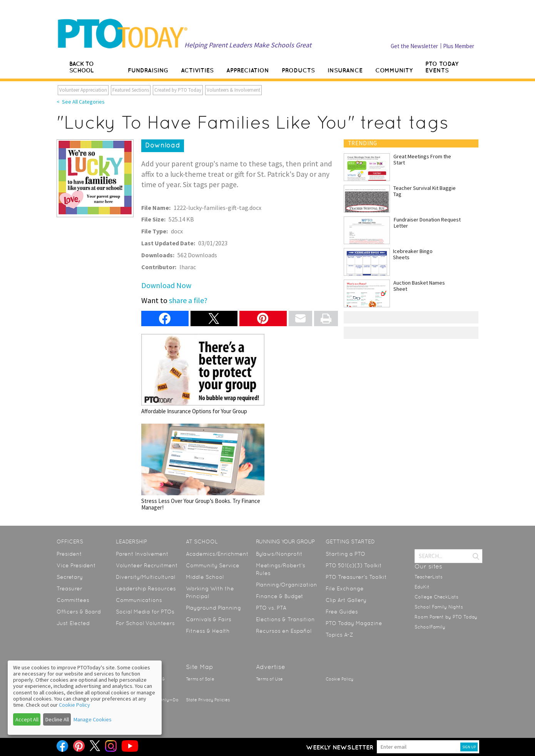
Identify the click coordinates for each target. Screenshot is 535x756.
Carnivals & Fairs (209, 619)
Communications (139, 600)
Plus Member (459, 46)
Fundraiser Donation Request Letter (427, 223)
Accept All (27, 719)
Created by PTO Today (178, 90)
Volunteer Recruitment (147, 565)
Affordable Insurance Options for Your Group (203, 374)
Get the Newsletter (414, 46)
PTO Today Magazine (354, 623)
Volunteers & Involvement (233, 90)
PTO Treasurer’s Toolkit (356, 577)
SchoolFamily (430, 627)
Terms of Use (269, 679)
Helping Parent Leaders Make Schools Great (248, 45)
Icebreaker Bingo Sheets (413, 254)
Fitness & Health (208, 631)
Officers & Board (79, 612)
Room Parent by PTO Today (446, 617)
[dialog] (85, 698)
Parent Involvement (142, 554)
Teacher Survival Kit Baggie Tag (425, 191)
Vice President (76, 565)
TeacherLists (429, 577)
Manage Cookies (93, 719)
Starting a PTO (345, 554)
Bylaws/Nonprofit (279, 554)
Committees (73, 600)
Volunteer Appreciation (83, 90)
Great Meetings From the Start (422, 159)
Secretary (70, 577)
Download (163, 145)
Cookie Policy (339, 679)
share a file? (188, 300)
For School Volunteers (145, 623)
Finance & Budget (280, 596)
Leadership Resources (146, 588)
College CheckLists (436, 597)
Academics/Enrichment (217, 554)
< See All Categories (81, 102)
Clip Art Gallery (346, 600)
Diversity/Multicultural (145, 577)
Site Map (200, 667)
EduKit (422, 587)
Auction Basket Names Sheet (419, 286)
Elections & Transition (285, 619)
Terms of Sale (200, 679)
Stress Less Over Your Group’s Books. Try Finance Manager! (203, 467)
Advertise (271, 667)
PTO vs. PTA (271, 608)
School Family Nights (439, 607)
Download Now (166, 285)
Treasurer (69, 588)
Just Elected (73, 623)
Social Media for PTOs (145, 612)
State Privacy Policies (208, 700)
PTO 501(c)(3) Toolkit (354, 565)
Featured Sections (131, 90)
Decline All (57, 719)
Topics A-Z (339, 635)
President (69, 554)
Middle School (205, 577)
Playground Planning (213, 608)
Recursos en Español (284, 631)
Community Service (213, 565)
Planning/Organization (287, 585)
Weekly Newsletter (340, 747)
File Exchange (345, 588)
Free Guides (342, 612)
